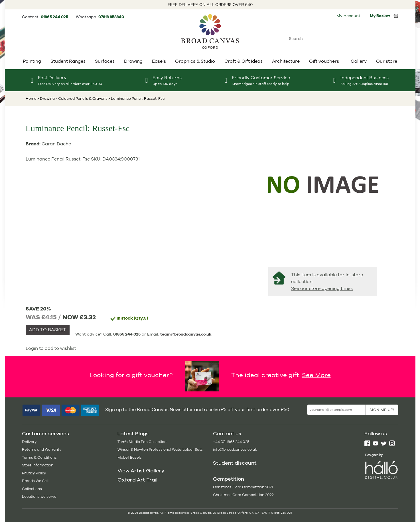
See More (316, 375)
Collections (32, 489)
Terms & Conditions (39, 457)
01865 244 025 (55, 17)
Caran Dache (56, 144)
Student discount (235, 463)
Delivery (29, 442)
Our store (387, 61)
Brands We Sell (35, 481)
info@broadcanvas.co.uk (235, 449)
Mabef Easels (130, 457)
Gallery (359, 61)
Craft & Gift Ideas (244, 61)
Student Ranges (68, 61)
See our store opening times (322, 288)
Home (31, 98)
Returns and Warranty (42, 449)
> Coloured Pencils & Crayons (81, 98)
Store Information (38, 465)
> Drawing (46, 98)
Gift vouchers (324, 61)
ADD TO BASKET (47, 330)
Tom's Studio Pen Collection (142, 442)
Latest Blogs (133, 434)
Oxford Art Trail (137, 480)
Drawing (133, 61)
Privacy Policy (34, 473)
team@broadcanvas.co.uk (186, 334)
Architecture (286, 61)
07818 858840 (111, 17)
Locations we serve (39, 496)
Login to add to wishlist (51, 348)
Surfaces (105, 61)
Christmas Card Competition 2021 (243, 487)
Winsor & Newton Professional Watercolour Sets (160, 449)
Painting (32, 61)
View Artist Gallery (141, 471)
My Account (348, 16)
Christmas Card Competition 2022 (243, 495)
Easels (159, 61)
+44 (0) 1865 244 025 (231, 442)
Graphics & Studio (195, 61)
